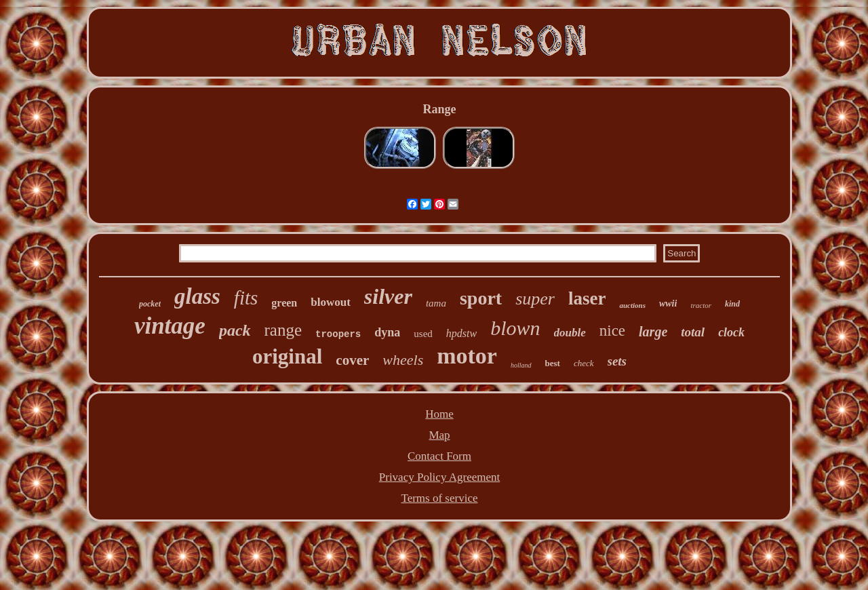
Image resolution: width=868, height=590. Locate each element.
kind (732, 304)
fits (246, 298)
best (553, 363)
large (653, 332)
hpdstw (461, 333)
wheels (403, 360)
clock (731, 332)
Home (439, 414)
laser (587, 298)
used (423, 334)
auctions (632, 305)
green (284, 303)
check (584, 363)
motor (467, 356)
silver (388, 296)
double (570, 333)
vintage (170, 326)
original (287, 356)
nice (612, 331)
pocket (150, 304)
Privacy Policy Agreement (439, 477)
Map (439, 435)
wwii (668, 303)
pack (235, 330)
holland (521, 365)
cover (352, 360)
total (693, 332)
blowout (331, 302)
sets (617, 361)
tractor (701, 305)
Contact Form (439, 456)
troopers (338, 334)
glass (197, 296)
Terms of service (439, 498)
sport (481, 298)
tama (436, 303)
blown (515, 328)
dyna (387, 332)
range (283, 330)
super (535, 299)
